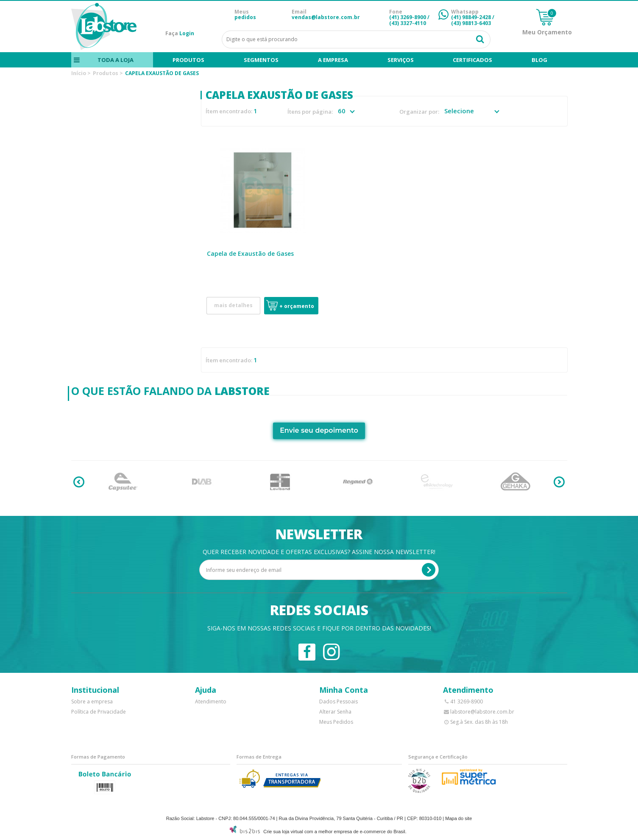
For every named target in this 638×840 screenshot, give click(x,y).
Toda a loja (115, 60)
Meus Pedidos (336, 722)
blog (539, 60)
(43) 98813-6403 (471, 23)
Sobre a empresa (92, 701)
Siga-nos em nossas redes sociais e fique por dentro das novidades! (319, 628)
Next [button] (559, 482)
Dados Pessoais (339, 701)
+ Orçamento (297, 306)
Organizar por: (419, 112)
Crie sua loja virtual (283, 832)
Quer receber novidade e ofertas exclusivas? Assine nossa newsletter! (319, 552)
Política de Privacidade (99, 712)
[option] (123, 482)
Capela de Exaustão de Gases (250, 253)
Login (187, 33)
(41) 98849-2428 (471, 17)
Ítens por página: (310, 112)
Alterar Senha (335, 712)
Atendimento (211, 701)
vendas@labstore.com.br (326, 17)
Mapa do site (458, 818)
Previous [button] (79, 482)
